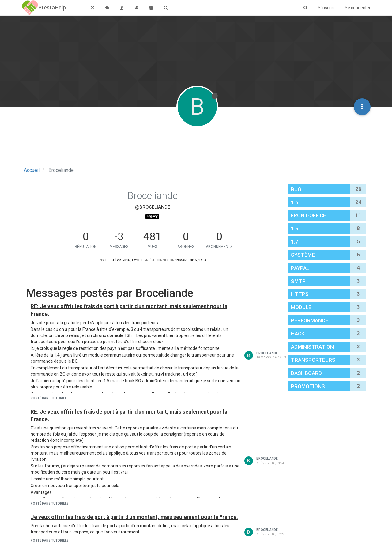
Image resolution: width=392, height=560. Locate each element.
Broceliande (267, 353)
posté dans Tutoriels (50, 398)
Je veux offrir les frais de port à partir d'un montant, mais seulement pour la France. (134, 517)
